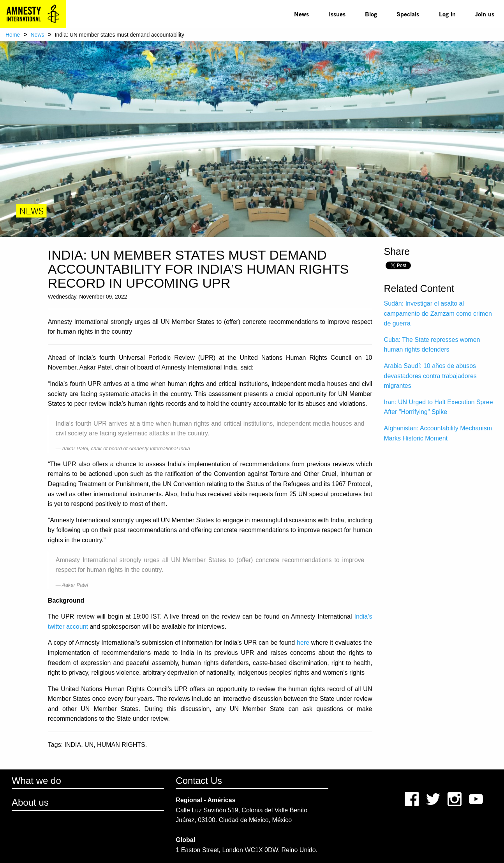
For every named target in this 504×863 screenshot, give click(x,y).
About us (30, 802)
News (301, 14)
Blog (371, 14)
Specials (408, 14)
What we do (36, 781)
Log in (447, 14)
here (303, 643)
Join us (485, 14)
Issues (337, 14)
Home (13, 35)
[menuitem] (301, 14)
